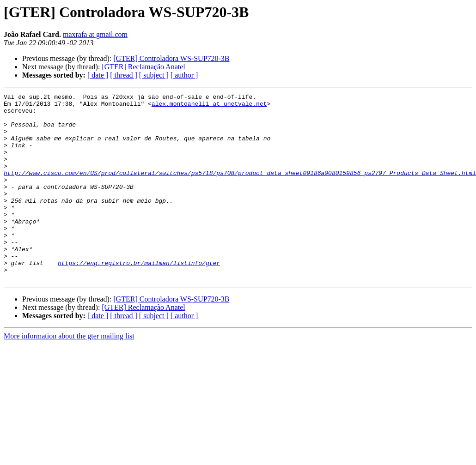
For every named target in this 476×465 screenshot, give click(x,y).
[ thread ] (124, 75)
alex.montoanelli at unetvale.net (209, 106)
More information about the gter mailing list (69, 373)
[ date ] (98, 75)
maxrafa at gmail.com (95, 34)
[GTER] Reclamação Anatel (143, 67)
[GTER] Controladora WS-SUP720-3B (171, 58)
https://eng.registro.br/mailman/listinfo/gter (139, 297)
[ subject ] (154, 75)
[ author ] (184, 75)
